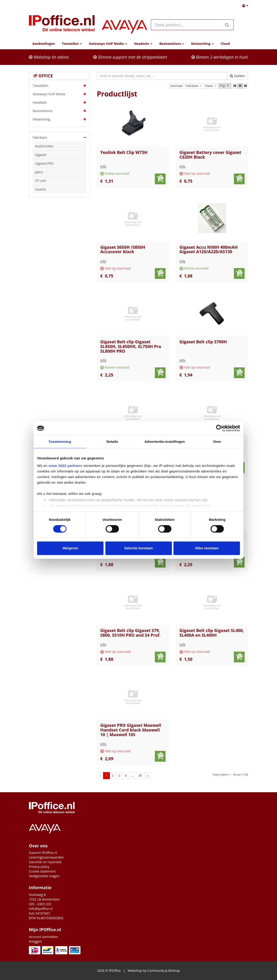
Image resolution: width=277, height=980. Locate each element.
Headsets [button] (143, 44)
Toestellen (59, 86)
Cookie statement (42, 871)
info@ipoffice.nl (41, 909)
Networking (59, 119)
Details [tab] (112, 442)
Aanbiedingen (44, 44)
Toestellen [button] (72, 44)
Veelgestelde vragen (44, 876)
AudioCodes (44, 146)
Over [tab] (217, 442)
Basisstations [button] (172, 44)
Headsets (59, 103)
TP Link (40, 181)
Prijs (225, 86)
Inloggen (35, 941)
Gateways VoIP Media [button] (108, 44)
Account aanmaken (43, 937)
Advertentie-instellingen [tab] (165, 442)
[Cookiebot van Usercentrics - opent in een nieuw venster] (220, 428)
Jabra (39, 172)
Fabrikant (194, 86)
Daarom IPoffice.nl (43, 853)
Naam (211, 86)
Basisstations (59, 111)
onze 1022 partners (65, 466)
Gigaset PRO (44, 163)
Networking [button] (202, 44)
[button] (245, 6)
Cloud (225, 44)
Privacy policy (39, 867)
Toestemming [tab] (60, 442)
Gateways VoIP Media (59, 94)
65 (140, 776)
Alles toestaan (207, 548)
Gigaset (41, 155)
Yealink (40, 189)
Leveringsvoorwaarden (46, 857)
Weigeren (70, 548)
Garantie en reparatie (45, 862)
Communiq (156, 971)
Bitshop (174, 971)
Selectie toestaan (139, 548)
